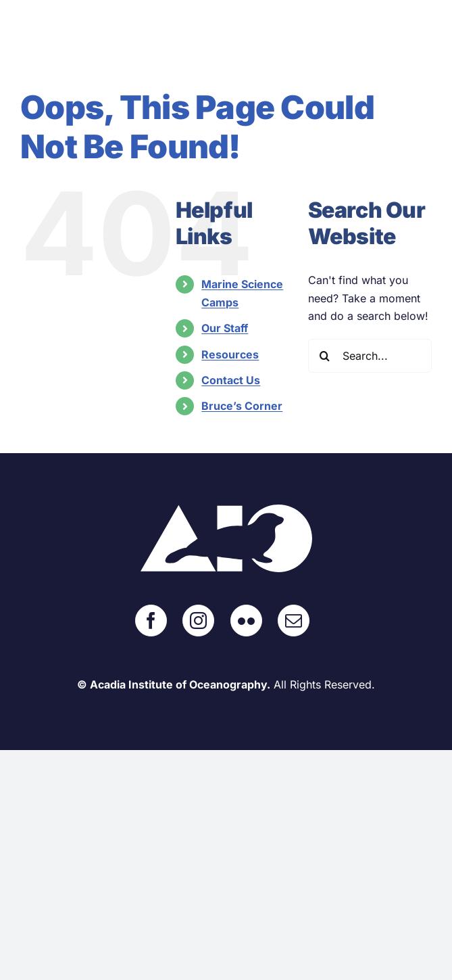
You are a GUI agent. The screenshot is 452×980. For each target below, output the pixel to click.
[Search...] (370, 356)
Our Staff (225, 328)
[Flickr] (246, 621)
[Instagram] (198, 621)
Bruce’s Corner (242, 406)
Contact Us (231, 380)
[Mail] (294, 621)
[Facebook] (151, 621)
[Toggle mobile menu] (425, 40)
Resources (230, 354)
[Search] (325, 356)
